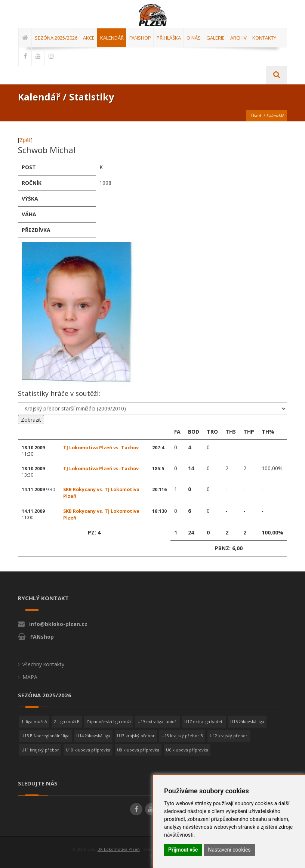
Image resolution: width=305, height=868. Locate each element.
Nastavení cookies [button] (229, 850)
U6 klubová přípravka (187, 750)
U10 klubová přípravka (88, 750)
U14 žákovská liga (93, 736)
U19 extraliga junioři (158, 721)
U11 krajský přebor (40, 750)
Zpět (25, 140)
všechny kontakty (43, 664)
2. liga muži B (67, 721)
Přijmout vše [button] (183, 850)
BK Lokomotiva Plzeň (119, 849)
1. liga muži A (34, 721)
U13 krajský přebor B (182, 736)
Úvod (256, 116)
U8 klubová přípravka (138, 750)
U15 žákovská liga (247, 721)
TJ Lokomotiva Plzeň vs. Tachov (101, 448)
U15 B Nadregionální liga (45, 736)
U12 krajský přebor (229, 736)
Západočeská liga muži (109, 721)
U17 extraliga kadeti (204, 721)
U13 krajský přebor (136, 736)
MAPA (30, 677)
